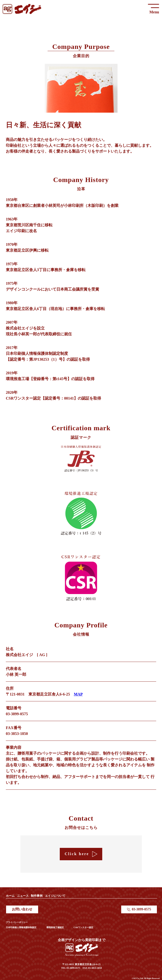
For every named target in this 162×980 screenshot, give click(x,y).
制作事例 (37, 896)
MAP (78, 694)
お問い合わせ (22, 909)
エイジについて (55, 896)
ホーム (10, 896)
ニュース (23, 896)
